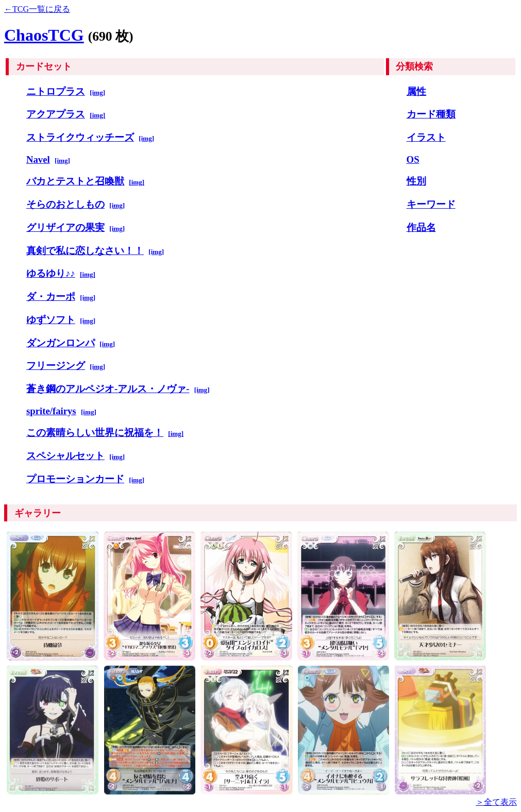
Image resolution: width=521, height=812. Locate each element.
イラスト (426, 137)
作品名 (421, 227)
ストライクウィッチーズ (80, 137)
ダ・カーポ (51, 297)
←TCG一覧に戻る (37, 9)
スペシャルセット (65, 456)
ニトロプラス (56, 91)
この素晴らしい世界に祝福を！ (95, 433)
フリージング (56, 366)
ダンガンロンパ (61, 343)
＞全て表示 (496, 802)
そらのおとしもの (65, 204)
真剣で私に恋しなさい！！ (85, 251)
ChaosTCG (44, 35)
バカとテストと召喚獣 (75, 181)
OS (413, 159)
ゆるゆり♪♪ (51, 273)
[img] (97, 92)
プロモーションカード (75, 479)
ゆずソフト (51, 320)
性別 (416, 181)
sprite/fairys (51, 411)
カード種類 (431, 114)
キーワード (431, 204)
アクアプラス (56, 114)
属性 (416, 91)
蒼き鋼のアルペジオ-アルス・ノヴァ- (108, 389)
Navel (38, 159)
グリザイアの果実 (65, 227)
